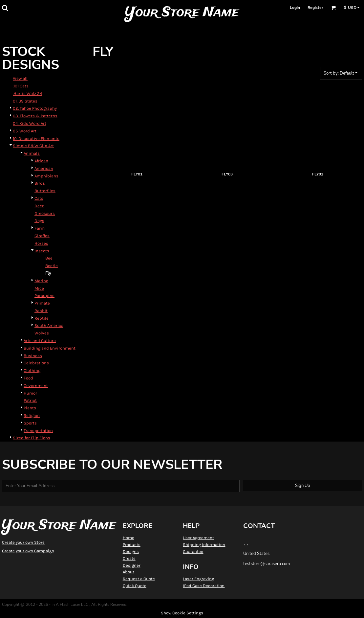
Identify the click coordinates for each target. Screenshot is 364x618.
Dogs (39, 221)
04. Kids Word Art (30, 123)
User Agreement (198, 538)
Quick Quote (135, 586)
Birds (40, 183)
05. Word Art (25, 131)
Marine (41, 281)
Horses (41, 243)
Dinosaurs (45, 213)
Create (129, 558)
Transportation (38, 431)
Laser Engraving (198, 579)
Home (128, 538)
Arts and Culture (40, 341)
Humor (30, 393)
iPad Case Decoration (204, 586)
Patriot (30, 400)
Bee (49, 258)
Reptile (42, 318)
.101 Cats (21, 86)
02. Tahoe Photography (35, 108)
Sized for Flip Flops (32, 438)
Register (315, 8)
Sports (30, 423)
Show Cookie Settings (182, 613)
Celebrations (36, 363)
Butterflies (45, 191)
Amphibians (46, 176)
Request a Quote (139, 579)
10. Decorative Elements (36, 138)
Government (36, 386)
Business (33, 356)
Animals (32, 153)
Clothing (32, 370)
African (41, 161)
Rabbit (41, 311)
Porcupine (44, 296)
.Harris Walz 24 (27, 93)
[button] (5, 8)
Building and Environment (50, 348)
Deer (39, 206)
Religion (32, 415)
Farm (40, 228)
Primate (42, 303)
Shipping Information (204, 545)
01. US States (25, 101)
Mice (39, 288)
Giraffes (42, 236)
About (128, 572)
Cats (39, 198)
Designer (132, 565)
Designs (131, 551)
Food (28, 378)
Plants (30, 408)
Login (295, 8)
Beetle (52, 266)
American (44, 168)
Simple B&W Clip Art (33, 146)
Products (132, 545)
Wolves (42, 333)
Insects (42, 251)
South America (49, 325)
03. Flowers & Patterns (35, 116)
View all (20, 78)
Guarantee (193, 551)
